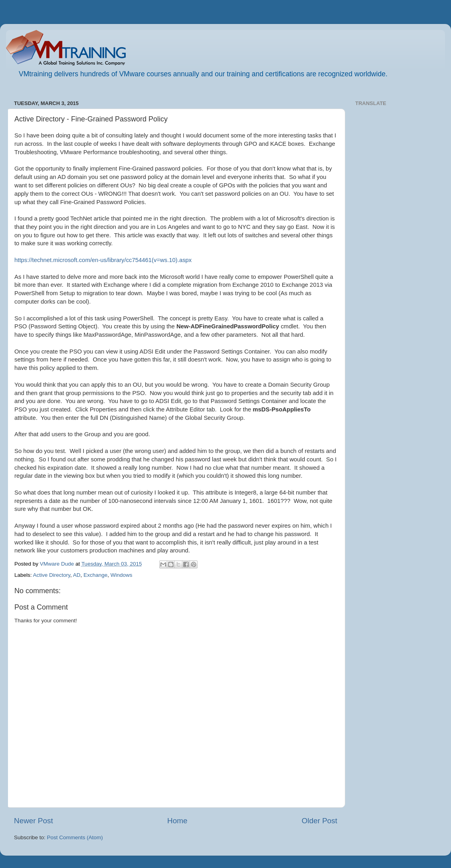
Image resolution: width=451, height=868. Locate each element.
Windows (122, 575)
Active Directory (52, 575)
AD (77, 575)
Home (177, 821)
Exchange (95, 575)
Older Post (319, 821)
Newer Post (34, 821)
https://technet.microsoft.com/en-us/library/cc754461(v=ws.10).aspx (103, 260)
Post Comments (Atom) (75, 837)
